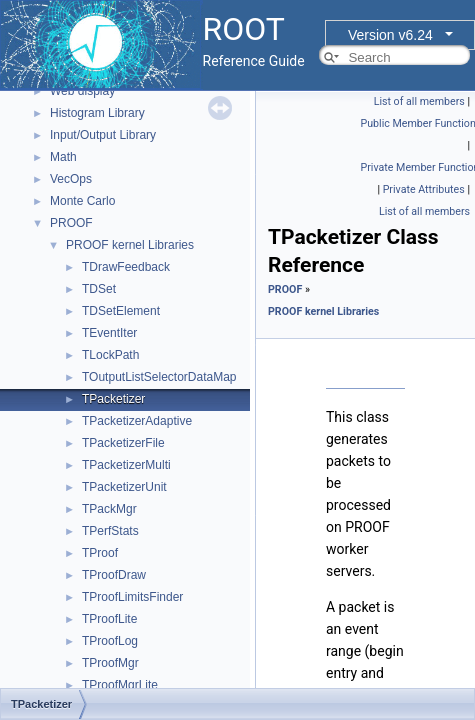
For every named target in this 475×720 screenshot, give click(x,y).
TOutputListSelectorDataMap (159, 377)
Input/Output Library (103, 135)
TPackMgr (109, 509)
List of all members (419, 101)
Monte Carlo (82, 201)
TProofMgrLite (120, 685)
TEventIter (109, 333)
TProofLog (110, 641)
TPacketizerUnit (124, 487)
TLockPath (110, 355)
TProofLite (109, 619)
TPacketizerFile (123, 443)
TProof (100, 553)
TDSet (99, 289)
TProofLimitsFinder (132, 597)
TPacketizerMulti (126, 465)
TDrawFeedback (126, 267)
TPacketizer (113, 399)
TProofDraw (114, 575)
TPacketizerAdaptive (137, 421)
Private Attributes (424, 189)
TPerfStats (110, 531)
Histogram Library (97, 113)
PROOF (71, 223)
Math (63, 157)
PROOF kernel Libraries (130, 245)
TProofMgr (110, 663)
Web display (82, 91)
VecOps (71, 179)
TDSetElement (121, 311)
